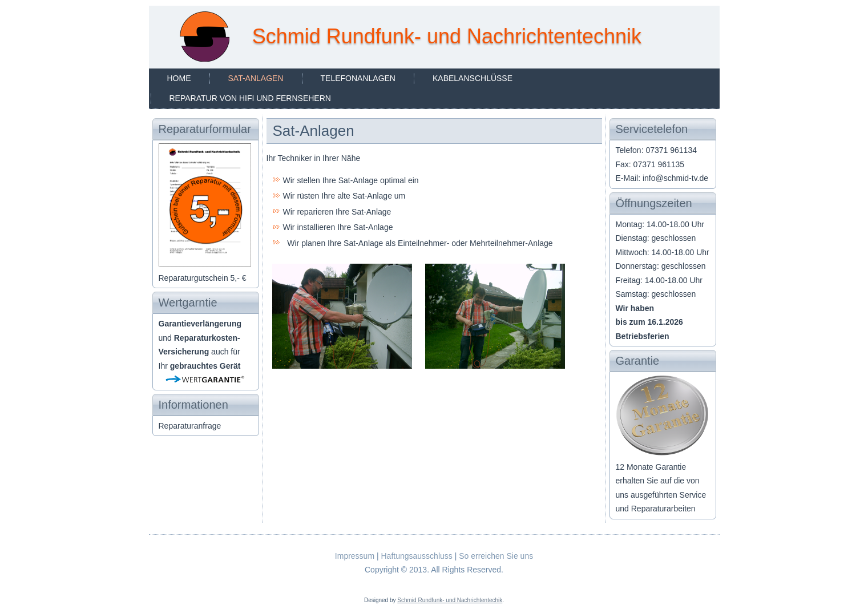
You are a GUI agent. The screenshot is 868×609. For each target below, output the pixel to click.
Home (179, 78)
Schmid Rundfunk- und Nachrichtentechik (450, 600)
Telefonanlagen (358, 78)
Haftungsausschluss (416, 556)
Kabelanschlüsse (473, 78)
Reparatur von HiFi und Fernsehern (250, 98)
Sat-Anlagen (256, 78)
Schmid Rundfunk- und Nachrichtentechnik (447, 36)
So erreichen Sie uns (496, 556)
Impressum (355, 556)
